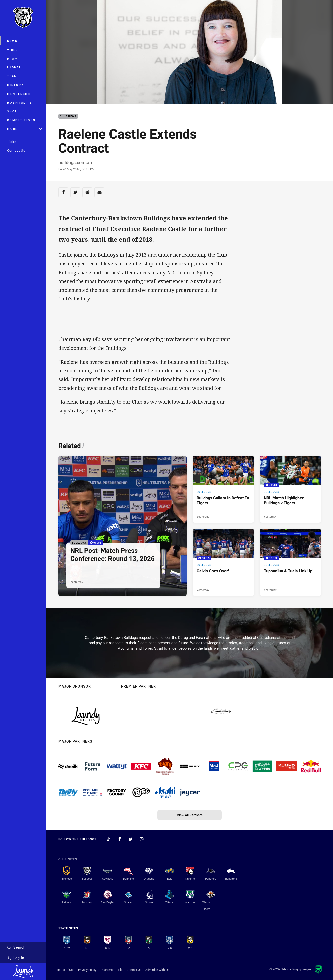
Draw (12, 58)
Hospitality (19, 102)
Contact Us (16, 150)
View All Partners (190, 815)
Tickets (13, 142)
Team (12, 76)
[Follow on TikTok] (108, 839)
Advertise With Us (157, 970)
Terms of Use (65, 970)
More (25, 129)
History (15, 85)
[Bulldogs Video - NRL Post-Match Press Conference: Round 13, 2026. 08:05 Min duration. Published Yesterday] (122, 526)
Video (13, 50)
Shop (12, 111)
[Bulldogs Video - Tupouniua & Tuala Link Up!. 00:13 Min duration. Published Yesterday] (291, 562)
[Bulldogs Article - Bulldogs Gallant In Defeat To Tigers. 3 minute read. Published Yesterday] (223, 489)
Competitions (21, 120)
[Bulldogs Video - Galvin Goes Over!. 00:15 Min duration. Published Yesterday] (223, 562)
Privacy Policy (87, 970)
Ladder (14, 67)
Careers (107, 970)
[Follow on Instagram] (142, 839)
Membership (19, 94)
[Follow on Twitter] (131, 839)
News (12, 41)
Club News (68, 117)
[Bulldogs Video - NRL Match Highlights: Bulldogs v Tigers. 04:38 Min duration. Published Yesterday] (291, 489)
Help (120, 970)
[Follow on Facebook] (120, 839)
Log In (16, 958)
